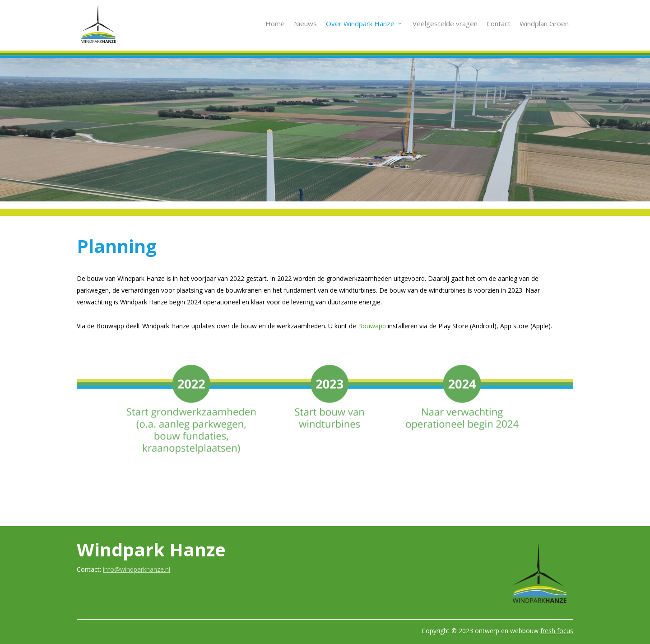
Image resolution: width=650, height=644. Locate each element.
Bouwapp (372, 326)
